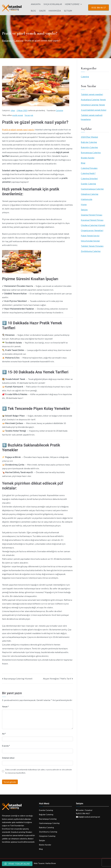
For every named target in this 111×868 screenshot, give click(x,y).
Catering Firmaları (89, 168)
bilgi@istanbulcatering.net (89, 817)
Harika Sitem (51, 863)
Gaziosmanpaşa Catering (92, 189)
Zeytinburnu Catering (91, 251)
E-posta (6, 746)
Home (84, 204)
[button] (81, 4)
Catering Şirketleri (89, 178)
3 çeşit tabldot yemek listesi (94, 110)
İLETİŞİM (68, 11)
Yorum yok (29, 115)
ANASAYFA (36, 4)
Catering (59, 110)
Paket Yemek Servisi (90, 236)
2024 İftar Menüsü (89, 137)
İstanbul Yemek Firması (92, 215)
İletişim (84, 210)
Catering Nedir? (88, 173)
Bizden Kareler (88, 158)
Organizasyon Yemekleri (92, 230)
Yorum (5, 707)
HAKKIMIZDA (55, 11)
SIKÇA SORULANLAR (53, 4)
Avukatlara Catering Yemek (93, 100)
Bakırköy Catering (89, 147)
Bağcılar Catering (89, 142)
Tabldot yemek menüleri (92, 94)
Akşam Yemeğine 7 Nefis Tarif (57, 679)
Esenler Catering (88, 184)
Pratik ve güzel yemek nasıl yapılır (18, 129)
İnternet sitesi (8, 758)
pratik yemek (18, 115)
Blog (83, 163)
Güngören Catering (90, 194)
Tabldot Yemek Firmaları (92, 246)
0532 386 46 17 (99, 7)
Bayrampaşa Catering (91, 152)
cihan (13, 110)
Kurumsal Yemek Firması (92, 220)
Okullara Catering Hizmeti (93, 225)
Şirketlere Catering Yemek (93, 105)
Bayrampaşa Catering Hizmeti (18, 679)
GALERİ (42, 11)
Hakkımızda (87, 199)
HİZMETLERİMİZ (73, 4)
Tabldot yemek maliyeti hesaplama (92, 117)
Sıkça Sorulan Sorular (90, 241)
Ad (4, 734)
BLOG (33, 11)
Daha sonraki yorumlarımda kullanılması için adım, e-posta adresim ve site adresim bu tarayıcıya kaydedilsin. (39, 771)
